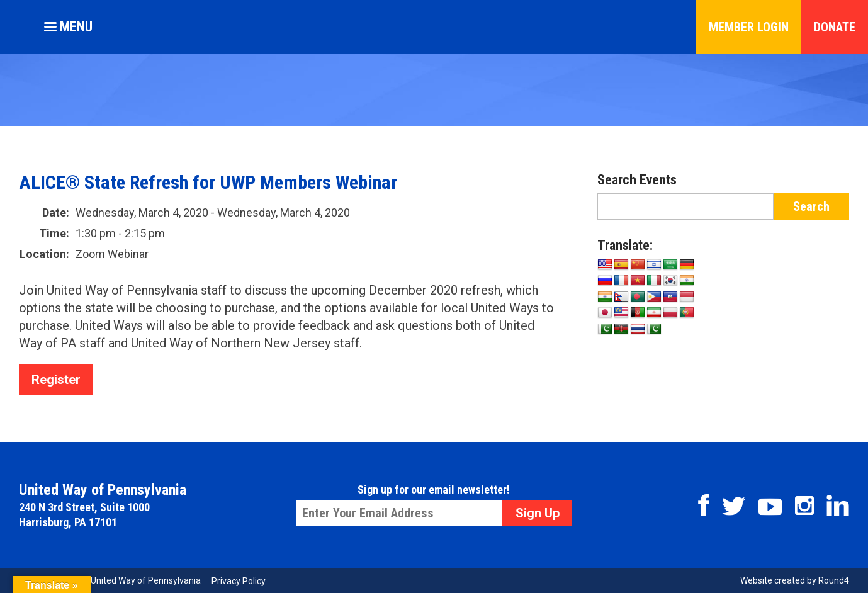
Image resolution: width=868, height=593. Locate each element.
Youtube (770, 507)
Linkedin (838, 505)
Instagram (804, 505)
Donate (835, 27)
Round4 (834, 580)
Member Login (749, 27)
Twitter (734, 506)
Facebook (704, 505)
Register (56, 380)
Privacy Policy (239, 581)
